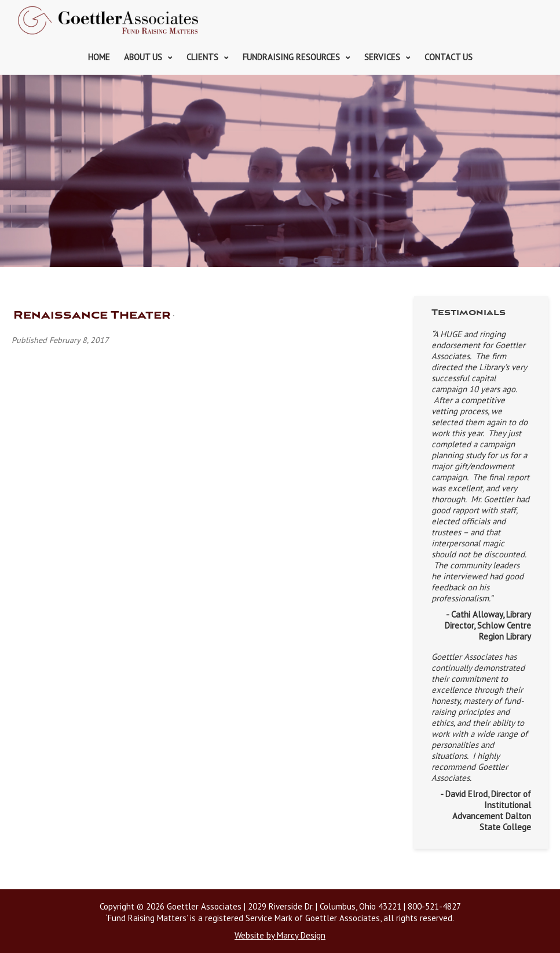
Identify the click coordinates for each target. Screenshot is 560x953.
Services (382, 57)
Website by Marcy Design (280, 935)
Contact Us (449, 57)
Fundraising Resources (291, 57)
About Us (143, 57)
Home (99, 57)
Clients (202, 57)
